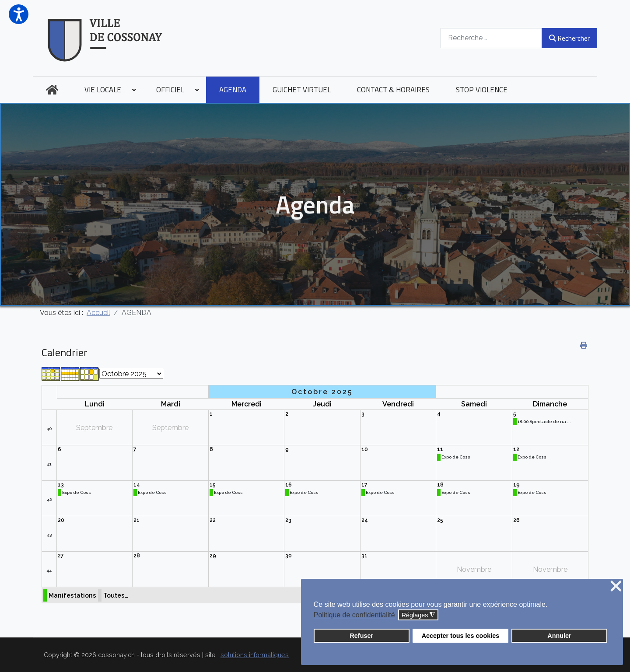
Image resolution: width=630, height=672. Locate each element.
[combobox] (491, 38)
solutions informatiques (255, 655)
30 (289, 556)
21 (136, 520)
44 (49, 570)
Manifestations (72, 595)
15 (213, 485)
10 (365, 449)
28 (137, 556)
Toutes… (116, 595)
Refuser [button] (361, 636)
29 (213, 556)
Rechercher (569, 38)
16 (289, 485)
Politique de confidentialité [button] (354, 615)
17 (364, 485)
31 (364, 556)
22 (213, 520)
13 (61, 485)
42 (49, 499)
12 (516, 449)
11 (440, 449)
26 (516, 520)
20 (61, 520)
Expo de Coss (456, 457)
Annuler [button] (559, 636)
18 (440, 485)
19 (516, 485)
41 (49, 464)
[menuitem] (52, 90)
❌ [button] (616, 586)
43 (49, 535)
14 (137, 485)
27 (61, 556)
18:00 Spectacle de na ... (544, 422)
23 (288, 520)
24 (365, 520)
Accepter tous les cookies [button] (461, 636)
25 (440, 520)
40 (49, 429)
